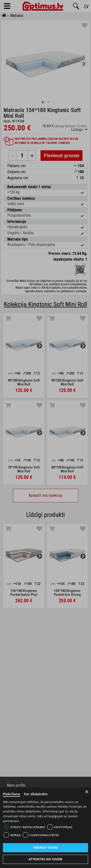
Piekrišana (12, 794)
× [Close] (87, 792)
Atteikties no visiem (45, 859)
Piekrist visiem (45, 848)
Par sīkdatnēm (36, 794)
